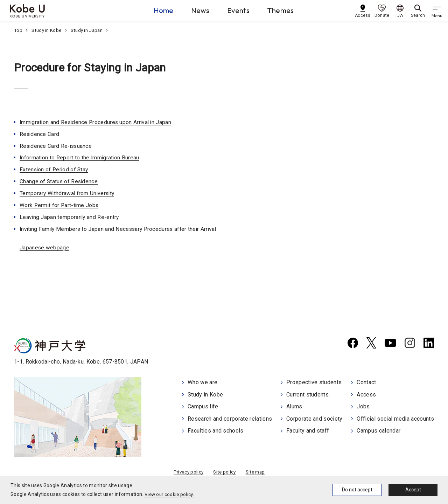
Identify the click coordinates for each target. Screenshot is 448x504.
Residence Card (40, 134)
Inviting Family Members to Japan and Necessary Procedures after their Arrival (121, 229)
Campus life (203, 406)
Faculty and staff (308, 430)
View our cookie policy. (170, 494)
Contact (366, 382)
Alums (294, 406)
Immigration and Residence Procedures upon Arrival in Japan (97, 122)
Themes (286, 10)
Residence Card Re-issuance (57, 146)
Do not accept (357, 490)
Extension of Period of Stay (55, 169)
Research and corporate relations (230, 418)
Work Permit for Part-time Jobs (60, 205)
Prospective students (314, 382)
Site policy (224, 472)
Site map (257, 472)
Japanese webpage (45, 247)
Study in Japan (90, 30)
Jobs (363, 406)
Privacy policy (187, 472)
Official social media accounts (395, 418)
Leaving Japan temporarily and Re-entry (70, 217)
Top (18, 30)
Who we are (202, 382)
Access (366, 394)
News (197, 10)
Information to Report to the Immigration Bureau (80, 157)
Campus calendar (379, 430)
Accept (413, 490)
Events (239, 10)
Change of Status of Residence (59, 181)
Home (155, 10)
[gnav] (437, 11)
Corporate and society (314, 418)
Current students (307, 394)
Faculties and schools (216, 430)
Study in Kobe (48, 30)
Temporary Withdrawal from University (68, 193)
